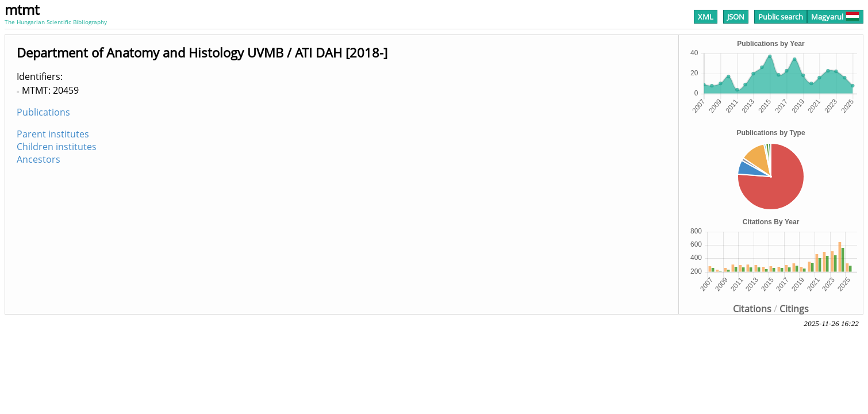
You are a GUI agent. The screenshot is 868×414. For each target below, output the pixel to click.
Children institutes (57, 147)
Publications (43, 112)
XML (706, 17)
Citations (752, 309)
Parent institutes (53, 134)
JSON (736, 17)
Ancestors (39, 159)
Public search (781, 17)
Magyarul (835, 17)
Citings (794, 309)
